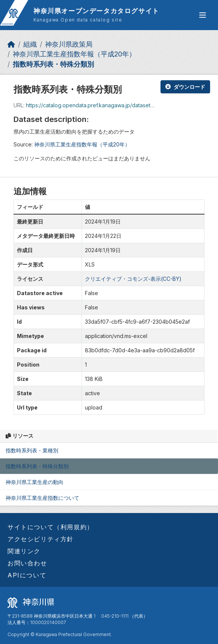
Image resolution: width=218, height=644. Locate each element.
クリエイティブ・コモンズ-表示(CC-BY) (133, 279)
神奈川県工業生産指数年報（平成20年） (74, 54)
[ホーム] (11, 44)
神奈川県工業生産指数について (42, 498)
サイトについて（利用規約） (51, 527)
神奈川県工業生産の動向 (35, 482)
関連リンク (24, 551)
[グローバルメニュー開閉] (203, 15)
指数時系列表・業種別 (32, 450)
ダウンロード (185, 87)
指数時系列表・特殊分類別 (53, 64)
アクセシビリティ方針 (41, 539)
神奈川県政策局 (69, 44)
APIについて (27, 575)
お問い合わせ (27, 563)
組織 (30, 44)
